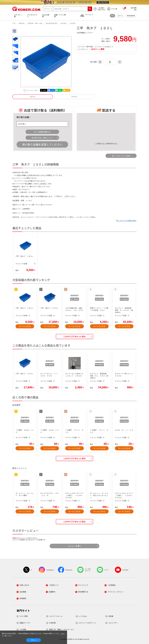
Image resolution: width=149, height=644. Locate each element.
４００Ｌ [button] (74, 97)
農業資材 (22, 23)
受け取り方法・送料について (42, 138)
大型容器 (73, 23)
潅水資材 (63, 23)
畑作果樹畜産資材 (51, 23)
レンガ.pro (83, 616)
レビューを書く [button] (75, 546)
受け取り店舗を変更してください (42, 144)
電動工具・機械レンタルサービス (61, 629)
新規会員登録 (131, 16)
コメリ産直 (24, 616)
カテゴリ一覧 (18, 16)
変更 (112, 16)
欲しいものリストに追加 (121, 156)
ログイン (121, 16)
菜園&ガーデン (25, 623)
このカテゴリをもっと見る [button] (74, 336)
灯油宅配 (52, 623)
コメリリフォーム (56, 616)
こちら (62, 634)
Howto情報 (46, 16)
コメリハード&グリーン (87, 623)
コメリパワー (113, 623)
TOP (14, 23)
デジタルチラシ (32, 16)
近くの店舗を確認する (42, 132)
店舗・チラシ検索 (60, 16)
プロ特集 (23, 629)
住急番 (111, 616)
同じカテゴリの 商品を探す (126, 221)
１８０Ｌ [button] (33, 97)
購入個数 (94, 62)
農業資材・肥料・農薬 (35, 23)
